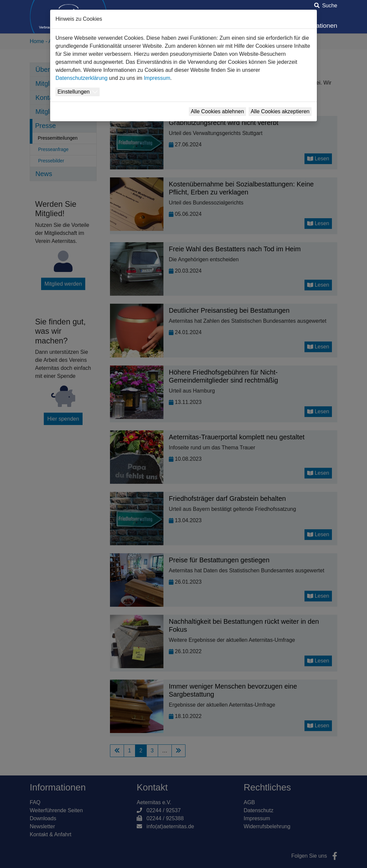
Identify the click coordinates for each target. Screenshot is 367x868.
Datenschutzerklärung (82, 78)
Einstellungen (74, 92)
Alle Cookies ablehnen (217, 111)
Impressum (157, 78)
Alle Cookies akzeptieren (280, 111)
